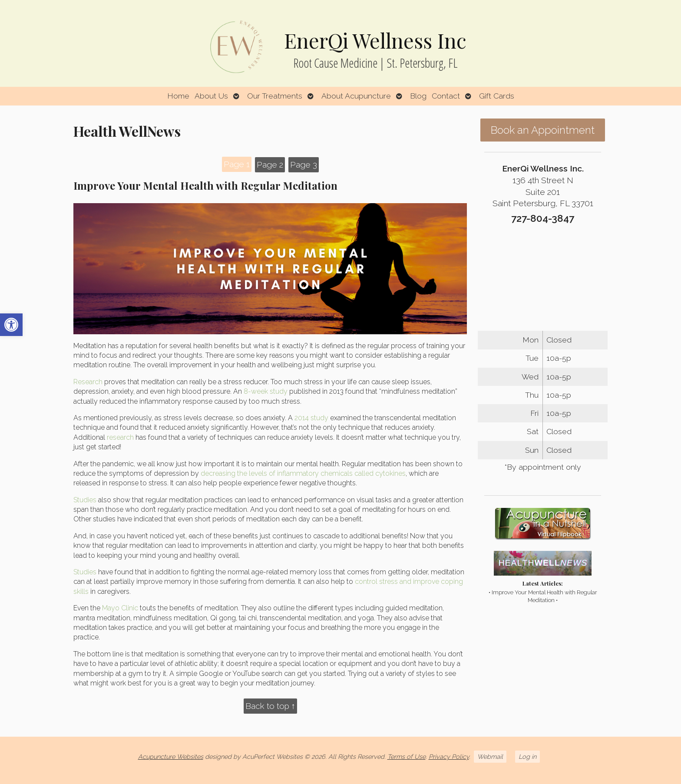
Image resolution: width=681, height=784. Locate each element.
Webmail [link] (490, 756)
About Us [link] (211, 96)
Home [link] (178, 96)
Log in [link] (527, 756)
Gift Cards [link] (497, 96)
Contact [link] (446, 96)
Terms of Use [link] (407, 756)
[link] (11, 325)
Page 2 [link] (270, 165)
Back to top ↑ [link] (271, 706)
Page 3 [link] (304, 165)
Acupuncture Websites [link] (171, 756)
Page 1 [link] (237, 164)
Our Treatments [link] (275, 96)
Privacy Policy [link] (449, 756)
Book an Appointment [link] (543, 130)
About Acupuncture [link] (356, 96)
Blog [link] (418, 96)
